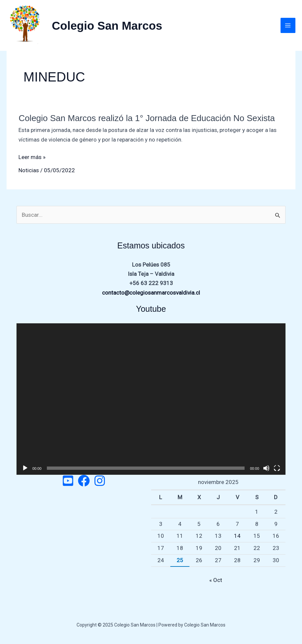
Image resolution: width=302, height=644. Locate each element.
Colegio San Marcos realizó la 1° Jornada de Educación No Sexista (147, 118)
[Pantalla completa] (277, 468)
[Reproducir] (25, 468)
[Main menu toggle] (288, 25)
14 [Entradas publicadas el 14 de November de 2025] (237, 536)
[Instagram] (100, 481)
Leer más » (32, 157)
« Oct (216, 580)
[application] (151, 399)
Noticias (29, 170)
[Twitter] (68, 481)
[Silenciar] (266, 468)
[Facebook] (84, 481)
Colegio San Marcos (107, 26)
